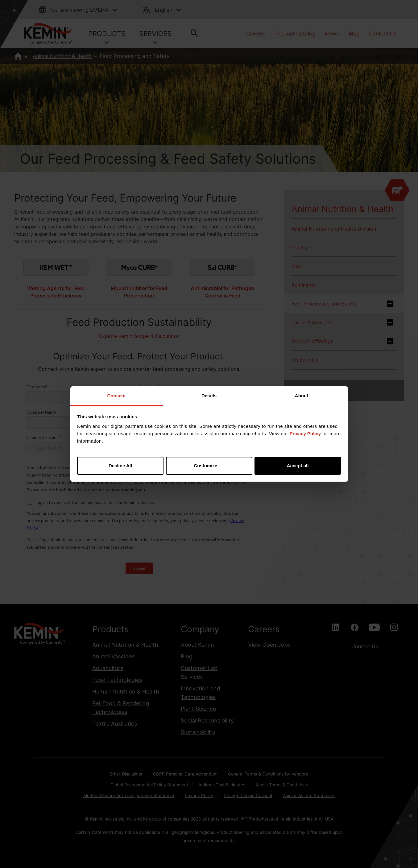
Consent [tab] (117, 396)
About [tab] (302, 396)
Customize (209, 466)
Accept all (298, 466)
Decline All (120, 466)
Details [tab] (209, 396)
